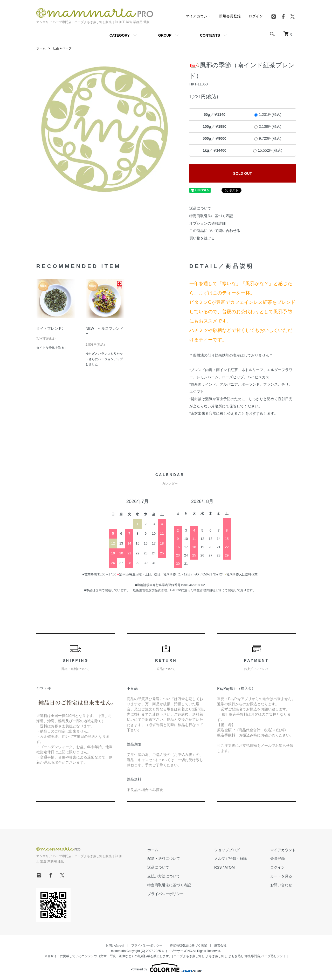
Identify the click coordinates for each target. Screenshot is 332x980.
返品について (200, 208)
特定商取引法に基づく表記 (211, 216)
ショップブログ (227, 850)
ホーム (41, 48)
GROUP (165, 35)
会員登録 (278, 858)
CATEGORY (120, 35)
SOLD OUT (243, 173)
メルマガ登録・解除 (231, 858)
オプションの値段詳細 (208, 223)
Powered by (166, 968)
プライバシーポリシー (165, 894)
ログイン (256, 16)
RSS (218, 867)
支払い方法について (164, 876)
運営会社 (220, 945)
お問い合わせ (281, 885)
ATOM (230, 867)
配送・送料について (164, 858)
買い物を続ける (202, 238)
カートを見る (281, 876)
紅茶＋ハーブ (62, 48)
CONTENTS (210, 35)
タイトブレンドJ (50, 328)
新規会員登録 (230, 16)
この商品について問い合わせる (215, 231)
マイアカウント (198, 16)
